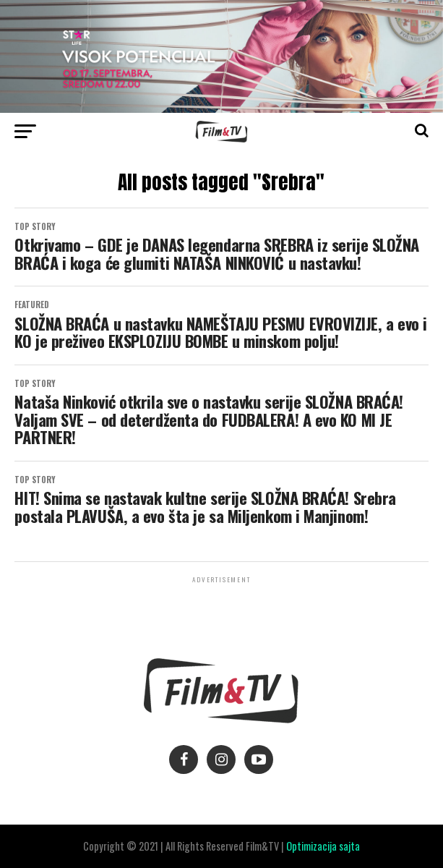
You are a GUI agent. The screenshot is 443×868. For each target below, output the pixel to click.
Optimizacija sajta (323, 846)
